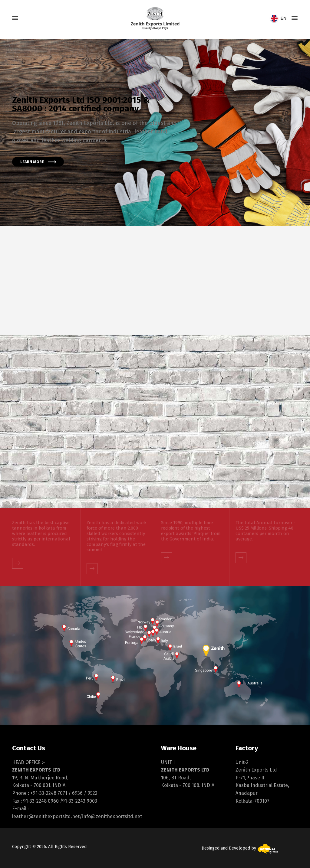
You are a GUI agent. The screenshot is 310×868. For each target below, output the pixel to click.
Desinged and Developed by (240, 848)
